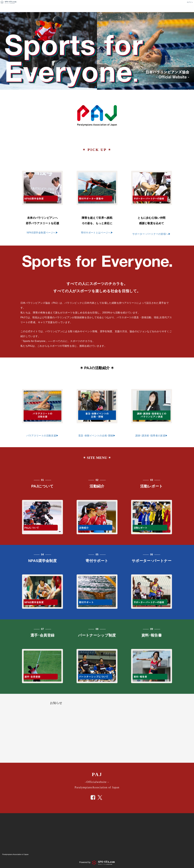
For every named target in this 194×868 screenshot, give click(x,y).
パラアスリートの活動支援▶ (43, 436)
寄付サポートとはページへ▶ (97, 233)
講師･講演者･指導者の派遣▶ (151, 436)
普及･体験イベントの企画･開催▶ (97, 436)
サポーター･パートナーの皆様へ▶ (152, 234)
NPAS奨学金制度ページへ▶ (42, 233)
